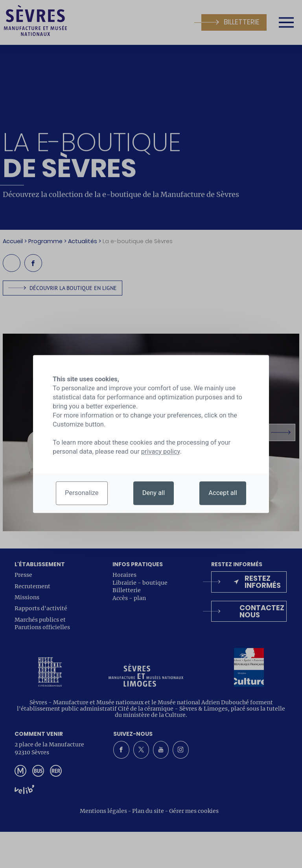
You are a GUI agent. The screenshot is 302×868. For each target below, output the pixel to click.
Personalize (82, 493)
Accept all (223, 493)
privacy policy (161, 452)
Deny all (154, 493)
